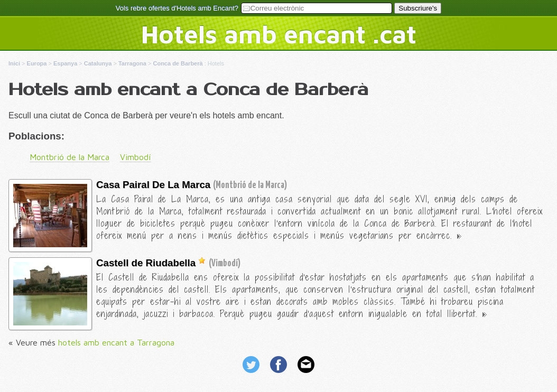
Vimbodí (136, 157)
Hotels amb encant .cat (279, 34)
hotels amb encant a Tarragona (116, 342)
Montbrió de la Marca (69, 157)
